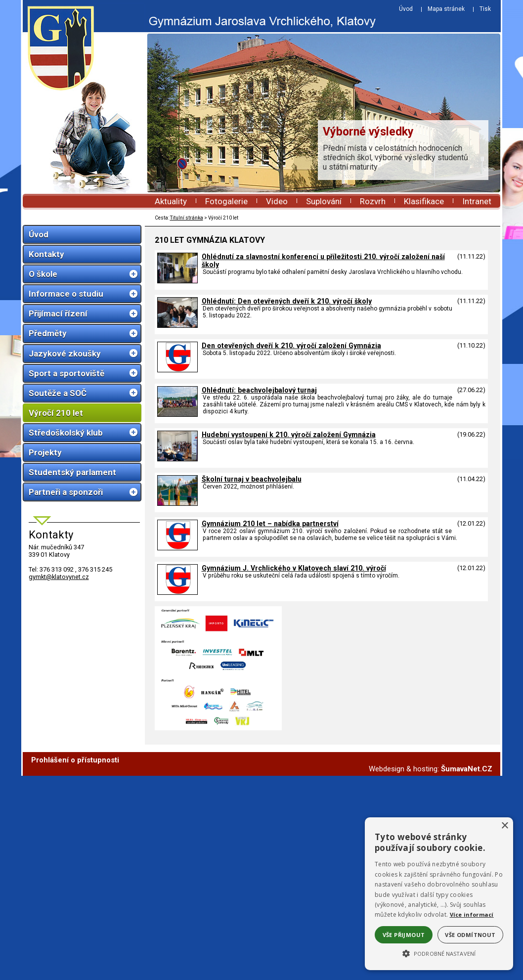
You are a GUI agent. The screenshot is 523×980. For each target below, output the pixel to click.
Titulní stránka (187, 218)
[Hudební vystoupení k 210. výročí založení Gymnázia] (177, 459)
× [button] (504, 826)
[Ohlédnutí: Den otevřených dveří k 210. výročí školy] (177, 325)
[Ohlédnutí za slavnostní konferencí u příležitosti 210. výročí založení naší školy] (177, 281)
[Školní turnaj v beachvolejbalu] (177, 503)
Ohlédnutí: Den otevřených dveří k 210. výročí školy (287, 301)
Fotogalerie (226, 201)
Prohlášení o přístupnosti (75, 964)
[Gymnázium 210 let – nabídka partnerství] (177, 548)
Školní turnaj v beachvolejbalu (252, 479)
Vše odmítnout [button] (470, 935)
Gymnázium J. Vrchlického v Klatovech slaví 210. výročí (294, 568)
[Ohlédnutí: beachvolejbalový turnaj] (177, 414)
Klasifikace (424, 201)
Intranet (477, 201)
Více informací (472, 914)
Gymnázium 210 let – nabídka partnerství (270, 524)
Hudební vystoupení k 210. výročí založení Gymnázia (289, 435)
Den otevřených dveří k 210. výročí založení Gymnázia (291, 346)
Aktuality (171, 201)
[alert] (439, 894)
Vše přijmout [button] (404, 935)
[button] (439, 953)
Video (277, 201)
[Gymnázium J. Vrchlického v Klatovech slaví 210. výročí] (177, 592)
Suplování (324, 201)
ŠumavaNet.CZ (467, 973)
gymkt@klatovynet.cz (59, 577)
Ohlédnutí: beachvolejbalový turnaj (259, 390)
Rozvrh (373, 201)
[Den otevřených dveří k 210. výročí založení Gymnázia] (177, 370)
